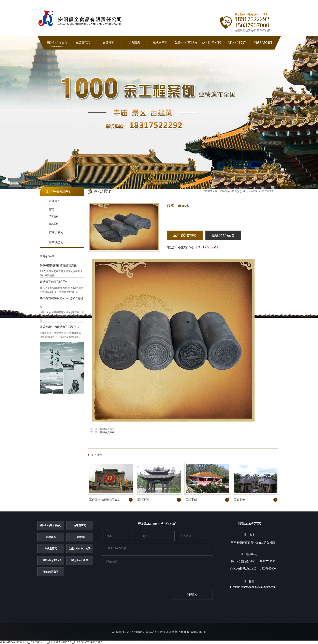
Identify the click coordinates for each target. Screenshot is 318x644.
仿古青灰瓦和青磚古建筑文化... (59, 265)
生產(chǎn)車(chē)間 (186, 45)
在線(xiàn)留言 (223, 235)
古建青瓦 (109, 43)
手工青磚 (54, 217)
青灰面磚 (54, 224)
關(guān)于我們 (237, 43)
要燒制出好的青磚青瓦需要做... (59, 327)
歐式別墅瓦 (160, 43)
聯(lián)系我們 (263, 43)
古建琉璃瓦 (83, 43)
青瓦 (51, 209)
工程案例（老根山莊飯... (104, 500)
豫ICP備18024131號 (195, 632)
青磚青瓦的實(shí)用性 (54, 282)
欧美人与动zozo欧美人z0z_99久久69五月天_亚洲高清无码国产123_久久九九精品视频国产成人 (51, 642)
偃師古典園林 (107, 429)
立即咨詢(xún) (185, 235)
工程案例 (134, 43)
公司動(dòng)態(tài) (211, 45)
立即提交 (192, 595)
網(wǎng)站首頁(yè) (57, 45)
